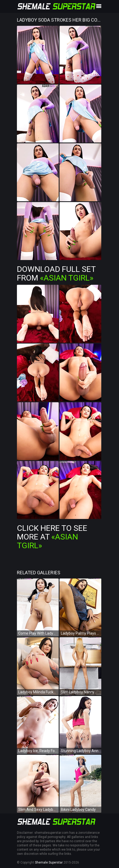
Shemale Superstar (49, 862)
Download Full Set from (56, 273)
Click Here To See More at (52, 537)
